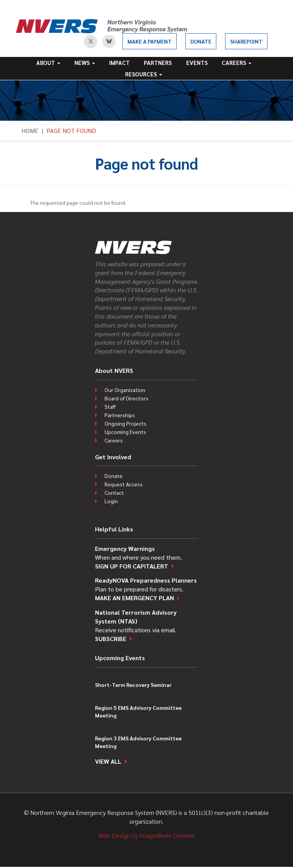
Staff (110, 406)
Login (111, 501)
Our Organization (125, 390)
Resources (144, 74)
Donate (201, 41)
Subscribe (111, 639)
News (85, 62)
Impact (119, 62)
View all (108, 761)
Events (197, 62)
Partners (158, 62)
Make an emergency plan (134, 598)
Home (30, 130)
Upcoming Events (125, 432)
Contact (114, 492)
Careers (237, 62)
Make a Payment (150, 41)
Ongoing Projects (126, 423)
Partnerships (120, 415)
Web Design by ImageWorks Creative (146, 835)
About (48, 62)
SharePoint (246, 41)
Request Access (124, 484)
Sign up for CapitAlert (132, 566)
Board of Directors (126, 398)
